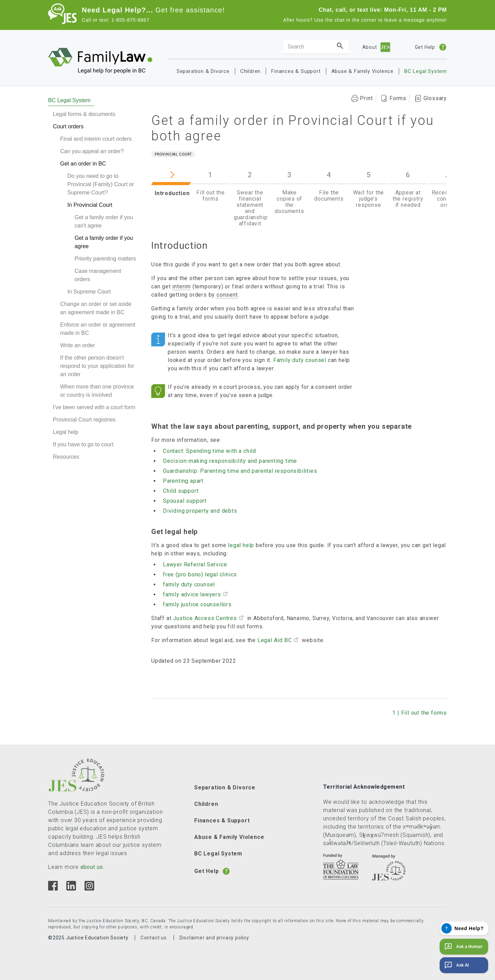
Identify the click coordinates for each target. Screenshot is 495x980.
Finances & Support (296, 71)
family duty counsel (189, 584)
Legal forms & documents (84, 114)
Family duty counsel (300, 360)
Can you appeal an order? (92, 151)
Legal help (66, 432)
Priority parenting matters (105, 259)
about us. (92, 867)
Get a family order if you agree (104, 242)
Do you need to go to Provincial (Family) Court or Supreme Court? (101, 184)
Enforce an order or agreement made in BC (98, 329)
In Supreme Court (89, 292)
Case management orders (98, 275)
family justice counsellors (197, 604)
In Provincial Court (90, 205)
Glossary (435, 98)
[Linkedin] (71, 889)
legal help (241, 545)
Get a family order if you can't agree (104, 221)
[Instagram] (89, 889)
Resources (66, 457)
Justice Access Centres (205, 618)
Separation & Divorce (203, 71)
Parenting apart (183, 481)
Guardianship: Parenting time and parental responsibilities (240, 471)
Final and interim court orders (96, 139)
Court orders (68, 126)
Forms (398, 98)
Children (250, 71)
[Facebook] (53, 889)
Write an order (78, 345)
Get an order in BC (83, 164)
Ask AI (456, 965)
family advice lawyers (192, 594)
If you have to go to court (83, 444)
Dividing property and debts (200, 511)
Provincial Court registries (84, 420)
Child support (181, 491)
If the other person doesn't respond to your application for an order (97, 366)
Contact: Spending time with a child (210, 451)
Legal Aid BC (275, 640)
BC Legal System (426, 71)
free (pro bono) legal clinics (200, 574)
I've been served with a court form (94, 407)
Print (366, 98)
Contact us (154, 938)
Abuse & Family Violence (362, 71)
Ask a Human (463, 947)
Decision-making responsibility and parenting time (230, 461)
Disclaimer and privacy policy (214, 938)
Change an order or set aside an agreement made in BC (96, 308)
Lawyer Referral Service (195, 564)
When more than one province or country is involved (97, 391)
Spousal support (185, 501)
